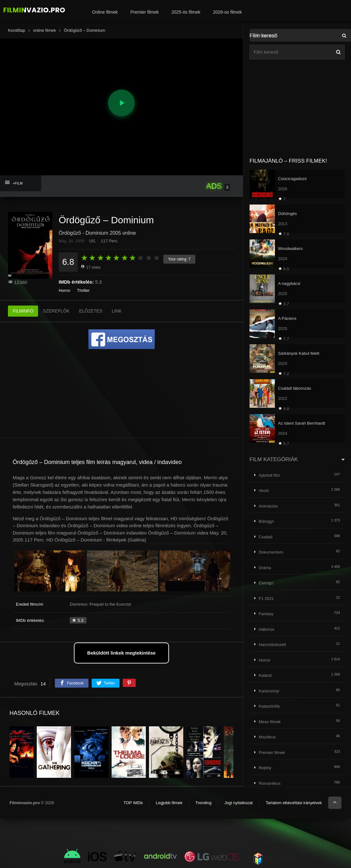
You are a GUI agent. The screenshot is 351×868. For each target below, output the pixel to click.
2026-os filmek (227, 12)
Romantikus (270, 783)
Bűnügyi (266, 521)
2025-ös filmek (186, 12)
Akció (264, 491)
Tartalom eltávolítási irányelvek (294, 803)
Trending (203, 803)
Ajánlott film (269, 475)
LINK (117, 311)
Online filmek (105, 12)
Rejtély (265, 768)
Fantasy (266, 614)
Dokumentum (271, 552)
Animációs (268, 506)
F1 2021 (266, 599)
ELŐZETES (91, 311)
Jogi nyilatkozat (239, 803)
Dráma (265, 568)
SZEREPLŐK (56, 311)
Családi (266, 537)
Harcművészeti (272, 645)
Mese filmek (270, 722)
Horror (65, 290)
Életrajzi (266, 583)
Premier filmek (144, 12)
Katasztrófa (269, 706)
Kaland (265, 675)
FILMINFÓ (23, 311)
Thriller (83, 290)
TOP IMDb (133, 803)
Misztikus (267, 737)
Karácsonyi (269, 691)
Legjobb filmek (169, 803)
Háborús (266, 629)
